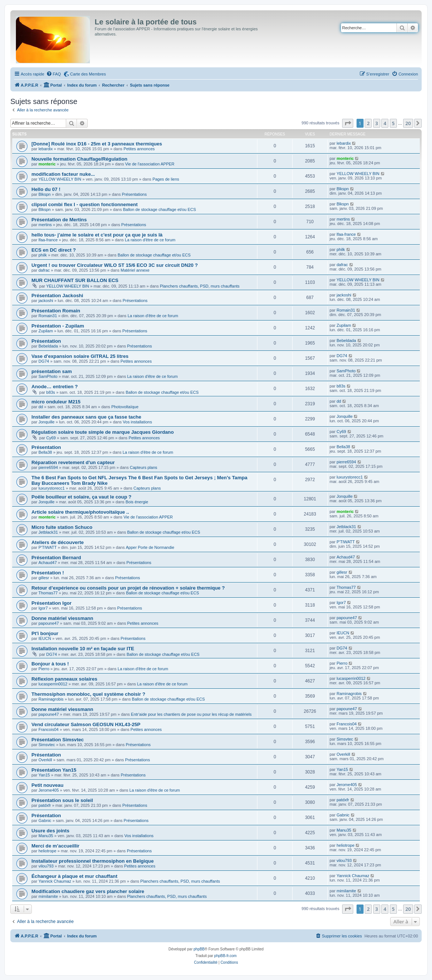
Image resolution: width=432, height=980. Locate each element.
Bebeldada (48, 346)
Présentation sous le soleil (62, 800)
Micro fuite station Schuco (62, 527)
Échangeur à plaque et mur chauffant (74, 876)
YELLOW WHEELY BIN (60, 179)
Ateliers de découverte (58, 542)
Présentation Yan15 (54, 770)
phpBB (199, 949)
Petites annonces (139, 149)
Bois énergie (137, 502)
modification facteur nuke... (63, 174)
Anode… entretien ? (55, 387)
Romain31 (48, 316)
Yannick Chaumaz (55, 881)
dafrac (44, 270)
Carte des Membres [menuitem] (88, 74)
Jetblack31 (48, 532)
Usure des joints (50, 831)
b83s (51, 392)
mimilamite (48, 896)
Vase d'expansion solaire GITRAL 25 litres (80, 356)
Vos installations (137, 422)
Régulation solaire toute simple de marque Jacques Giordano (103, 432)
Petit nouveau (47, 785)
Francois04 (48, 729)
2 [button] (368, 123)
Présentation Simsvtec (58, 740)
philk (43, 255)
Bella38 (45, 452)
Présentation (46, 341)
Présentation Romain (56, 311)
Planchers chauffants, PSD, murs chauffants (200, 286)
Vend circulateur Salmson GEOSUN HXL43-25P (86, 724)
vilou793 (46, 866)
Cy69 (51, 438)
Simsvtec (47, 745)
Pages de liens (166, 179)
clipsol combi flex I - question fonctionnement (85, 204)
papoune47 (49, 623)
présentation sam (52, 371)
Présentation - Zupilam (58, 326)
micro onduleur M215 (56, 402)
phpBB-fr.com (225, 956)
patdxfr (45, 805)
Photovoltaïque (125, 407)
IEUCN (45, 638)
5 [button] (393, 123)
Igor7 (43, 608)
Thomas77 (48, 593)
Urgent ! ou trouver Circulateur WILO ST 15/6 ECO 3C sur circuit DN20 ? (115, 265)
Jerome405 (49, 790)
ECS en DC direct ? (54, 250)
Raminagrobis (51, 699)
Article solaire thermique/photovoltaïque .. (80, 512)
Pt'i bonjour (45, 633)
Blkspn (45, 194)
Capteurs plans (144, 467)
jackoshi (46, 301)
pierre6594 (48, 467)
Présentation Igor (51, 603)
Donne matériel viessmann (62, 618)
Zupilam (46, 331)
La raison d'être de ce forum (150, 240)
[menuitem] (54, 74)
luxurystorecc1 (52, 488)
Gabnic (45, 820)
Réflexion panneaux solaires (64, 679)
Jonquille (46, 422)
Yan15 (44, 775)
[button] (348, 123)
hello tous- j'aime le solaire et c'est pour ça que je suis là (97, 235)
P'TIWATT (48, 547)
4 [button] (385, 123)
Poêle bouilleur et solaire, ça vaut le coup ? (81, 497)
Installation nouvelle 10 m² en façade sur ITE (83, 649)
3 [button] (377, 123)
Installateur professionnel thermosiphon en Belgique (92, 861)
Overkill (45, 760)
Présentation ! (48, 573)
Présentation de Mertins (59, 220)
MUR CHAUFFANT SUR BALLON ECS (75, 280)
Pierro (44, 669)
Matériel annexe (135, 270)
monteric (47, 164)
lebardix (46, 149)
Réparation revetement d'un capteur (73, 462)
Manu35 (46, 836)
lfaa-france (48, 240)
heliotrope (47, 851)
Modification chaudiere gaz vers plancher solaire (88, 891)
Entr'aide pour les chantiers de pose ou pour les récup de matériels (191, 714)
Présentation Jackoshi (57, 296)
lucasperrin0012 (53, 684)
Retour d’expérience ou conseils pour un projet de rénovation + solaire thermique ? (128, 588)
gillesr (44, 578)
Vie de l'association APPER (150, 164)
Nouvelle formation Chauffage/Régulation (79, 159)
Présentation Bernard (56, 558)
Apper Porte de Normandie (150, 547)
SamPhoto (48, 376)
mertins (45, 225)
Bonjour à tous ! (50, 664)
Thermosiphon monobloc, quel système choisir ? (88, 694)
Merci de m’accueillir (55, 846)
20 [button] (408, 123)
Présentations (134, 194)
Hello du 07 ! (46, 189)
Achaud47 (48, 563)
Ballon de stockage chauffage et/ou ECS (159, 209)
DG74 (44, 361)
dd (41, 407)
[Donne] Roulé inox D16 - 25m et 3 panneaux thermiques (97, 144)
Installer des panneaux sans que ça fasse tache (86, 417)
